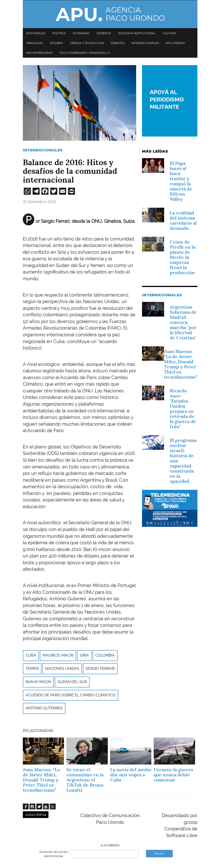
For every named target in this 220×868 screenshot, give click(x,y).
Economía (81, 33)
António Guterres (44, 708)
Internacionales (145, 43)
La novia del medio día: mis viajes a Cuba (131, 775)
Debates (118, 43)
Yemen (32, 669)
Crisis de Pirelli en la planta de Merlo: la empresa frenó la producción (183, 257)
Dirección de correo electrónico (54, 854)
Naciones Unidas (62, 669)
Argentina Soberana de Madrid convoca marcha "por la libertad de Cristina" (183, 322)
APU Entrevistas (39, 53)
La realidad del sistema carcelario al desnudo (183, 220)
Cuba (31, 655)
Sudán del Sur (72, 682)
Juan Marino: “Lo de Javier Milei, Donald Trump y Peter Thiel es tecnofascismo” (181, 364)
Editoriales (36, 33)
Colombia (105, 655)
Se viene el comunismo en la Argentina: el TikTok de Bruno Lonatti (85, 780)
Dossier (56, 43)
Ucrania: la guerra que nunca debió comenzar (173, 775)
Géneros (104, 33)
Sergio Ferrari (100, 669)
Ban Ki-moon (38, 682)
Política (59, 33)
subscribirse (36, 815)
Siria (84, 655)
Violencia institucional (137, 33)
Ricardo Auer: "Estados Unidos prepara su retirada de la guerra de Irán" (183, 409)
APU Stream (175, 43)
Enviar (159, 853)
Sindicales (35, 43)
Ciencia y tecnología (87, 43)
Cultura (169, 33)
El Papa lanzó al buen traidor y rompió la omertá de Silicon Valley (181, 181)
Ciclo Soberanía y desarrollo (85, 53)
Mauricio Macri (58, 655)
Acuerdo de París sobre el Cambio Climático (71, 695)
